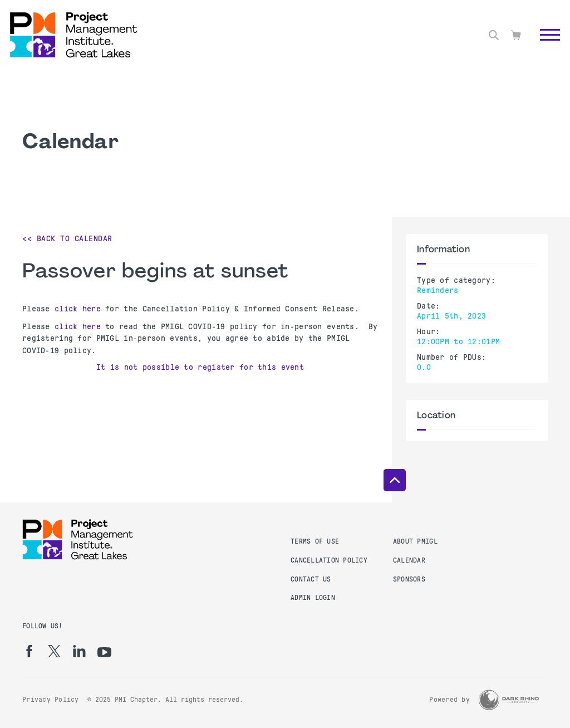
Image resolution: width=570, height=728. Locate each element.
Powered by (449, 700)
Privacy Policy (51, 700)
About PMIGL (415, 541)
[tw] (54, 651)
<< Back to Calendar (67, 238)
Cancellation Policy (329, 560)
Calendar (409, 560)
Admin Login (313, 598)
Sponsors (409, 579)
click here (78, 309)
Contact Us (311, 579)
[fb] (29, 651)
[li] (79, 651)
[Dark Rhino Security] (509, 700)
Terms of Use (315, 541)
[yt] (104, 652)
